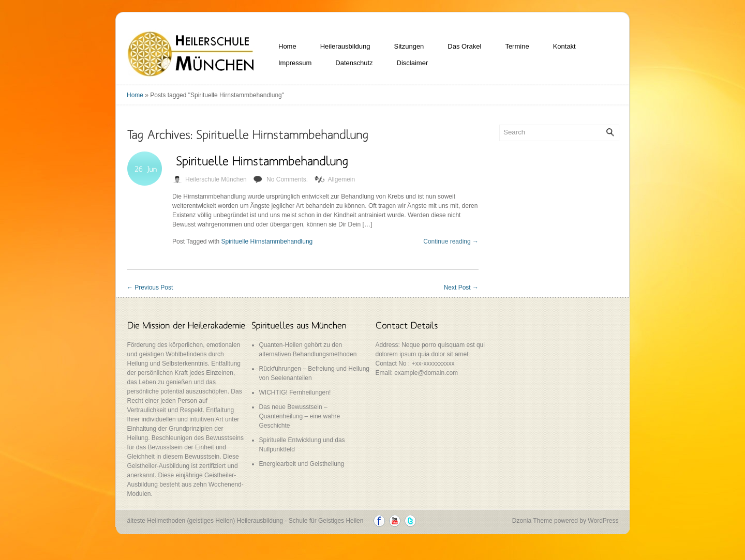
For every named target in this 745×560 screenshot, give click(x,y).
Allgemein (341, 179)
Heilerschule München (216, 179)
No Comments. (287, 179)
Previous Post (150, 287)
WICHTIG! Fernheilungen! (295, 392)
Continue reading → (451, 241)
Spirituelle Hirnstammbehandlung (267, 241)
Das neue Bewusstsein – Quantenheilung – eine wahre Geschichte (300, 416)
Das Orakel (464, 46)
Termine (517, 46)
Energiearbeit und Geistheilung (302, 464)
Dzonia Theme (532, 521)
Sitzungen (409, 46)
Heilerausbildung (345, 46)
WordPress (603, 521)
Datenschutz (354, 63)
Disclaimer (413, 63)
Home (287, 46)
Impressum (295, 63)
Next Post (461, 287)
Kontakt (564, 46)
